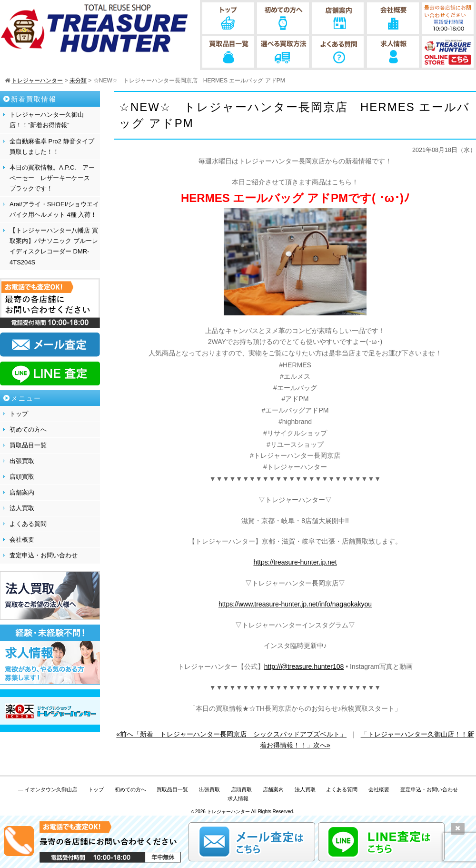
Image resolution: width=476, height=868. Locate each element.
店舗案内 (22, 492)
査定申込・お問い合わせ (44, 555)
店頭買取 (22, 477)
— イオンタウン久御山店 (48, 789)
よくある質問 (28, 524)
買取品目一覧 (28, 445)
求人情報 (238, 798)
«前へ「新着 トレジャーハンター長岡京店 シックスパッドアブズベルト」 (231, 734)
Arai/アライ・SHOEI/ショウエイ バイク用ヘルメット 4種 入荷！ (54, 209)
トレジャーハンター (228, 812)
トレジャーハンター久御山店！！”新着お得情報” (47, 120)
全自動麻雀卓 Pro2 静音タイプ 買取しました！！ (52, 146)
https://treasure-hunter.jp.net (295, 562)
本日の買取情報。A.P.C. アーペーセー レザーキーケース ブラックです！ (53, 178)
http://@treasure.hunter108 (304, 666)
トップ (19, 414)
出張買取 (22, 461)
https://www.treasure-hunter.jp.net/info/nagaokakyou (295, 604)
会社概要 (22, 540)
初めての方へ (28, 429)
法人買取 (22, 508)
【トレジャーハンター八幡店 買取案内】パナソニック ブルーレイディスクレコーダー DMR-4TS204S (54, 246)
